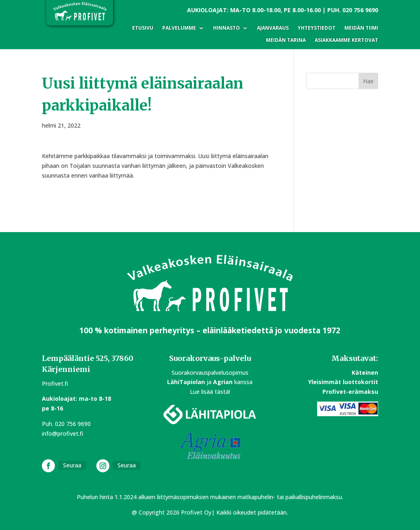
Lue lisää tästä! (210, 392)
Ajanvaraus (273, 28)
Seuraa (72, 465)
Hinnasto (226, 28)
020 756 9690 (360, 10)
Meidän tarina (286, 40)
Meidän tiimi (361, 28)
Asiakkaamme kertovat (346, 40)
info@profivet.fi (63, 433)
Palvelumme (179, 28)
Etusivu (143, 28)
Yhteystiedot (317, 28)
